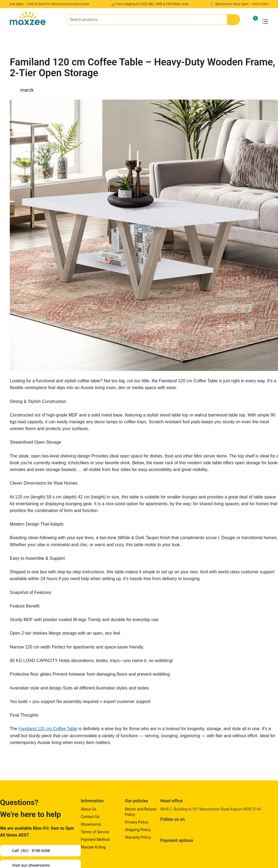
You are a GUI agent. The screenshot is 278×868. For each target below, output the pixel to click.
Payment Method (95, 840)
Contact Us (90, 817)
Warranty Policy (138, 837)
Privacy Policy (137, 822)
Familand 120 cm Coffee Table (48, 729)
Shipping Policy (138, 830)
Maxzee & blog (93, 847)
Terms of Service (95, 832)
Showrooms (91, 824)
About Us (89, 809)
